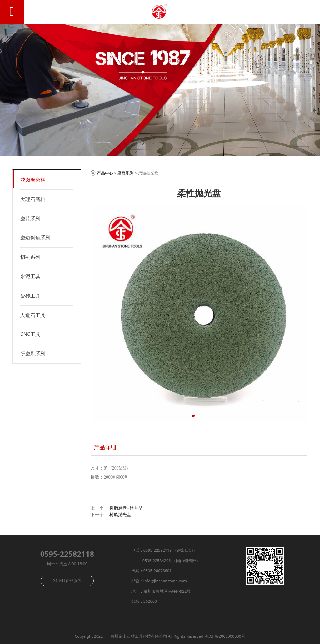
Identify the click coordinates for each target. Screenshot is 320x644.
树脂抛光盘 (120, 514)
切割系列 (30, 257)
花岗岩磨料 (33, 180)
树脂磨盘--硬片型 (126, 508)
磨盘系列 (126, 173)
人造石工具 (33, 315)
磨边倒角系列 (35, 238)
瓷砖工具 (30, 296)
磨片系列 (30, 219)
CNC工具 (30, 334)
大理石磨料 (33, 199)
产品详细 (105, 447)
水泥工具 (30, 276)
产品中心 (105, 173)
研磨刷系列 (33, 354)
